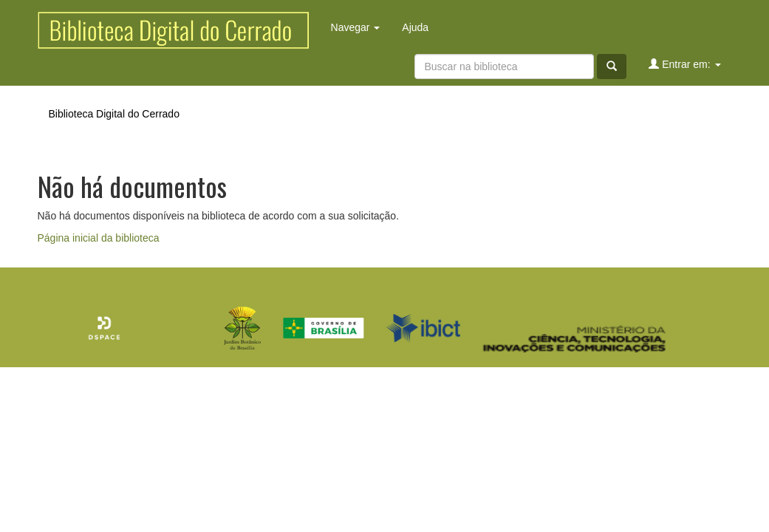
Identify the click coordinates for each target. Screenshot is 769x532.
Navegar (356, 27)
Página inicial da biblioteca (99, 238)
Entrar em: (684, 64)
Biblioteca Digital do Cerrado (114, 114)
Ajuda (415, 27)
